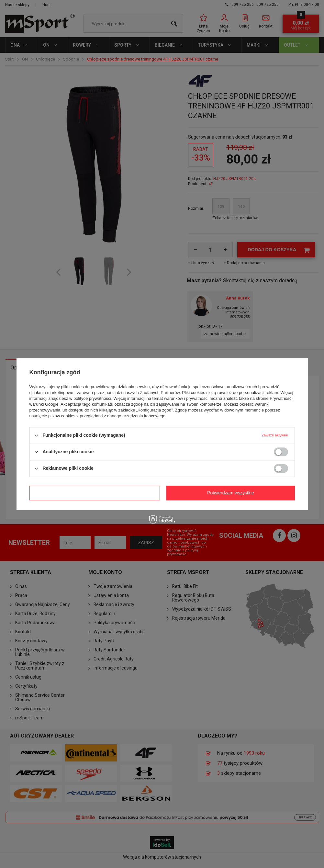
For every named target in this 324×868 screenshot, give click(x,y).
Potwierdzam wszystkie (231, 493)
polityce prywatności (92, 398)
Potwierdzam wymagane (95, 493)
